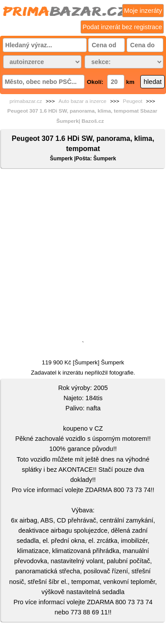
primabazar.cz (25, 101)
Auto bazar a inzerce (82, 101)
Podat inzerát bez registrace (122, 27)
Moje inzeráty (143, 11)
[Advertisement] (83, 256)
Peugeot (133, 101)
